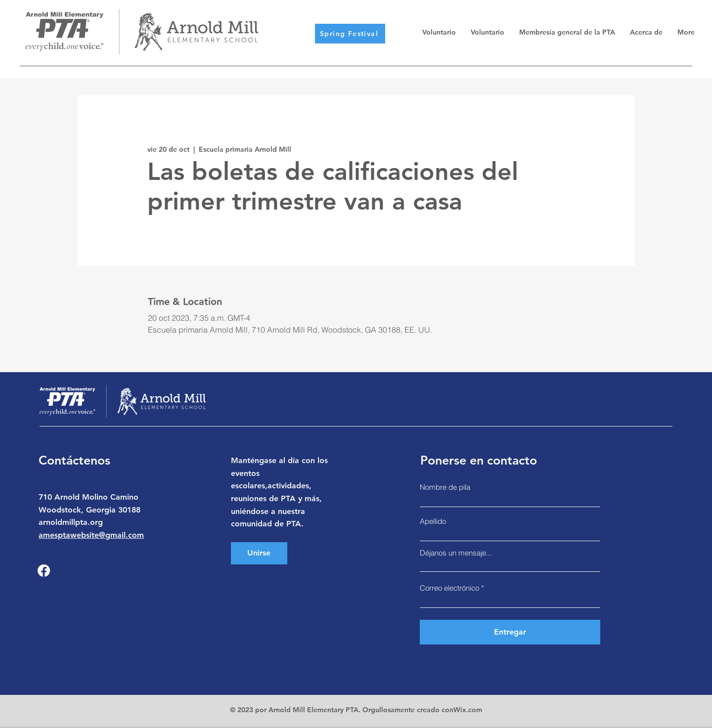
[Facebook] (44, 571)
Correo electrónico (449, 588)
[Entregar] (510, 632)
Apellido (433, 521)
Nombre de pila (445, 487)
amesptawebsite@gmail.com (91, 535)
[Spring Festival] (350, 34)
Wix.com (468, 710)
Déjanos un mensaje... (456, 553)
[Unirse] (259, 553)
